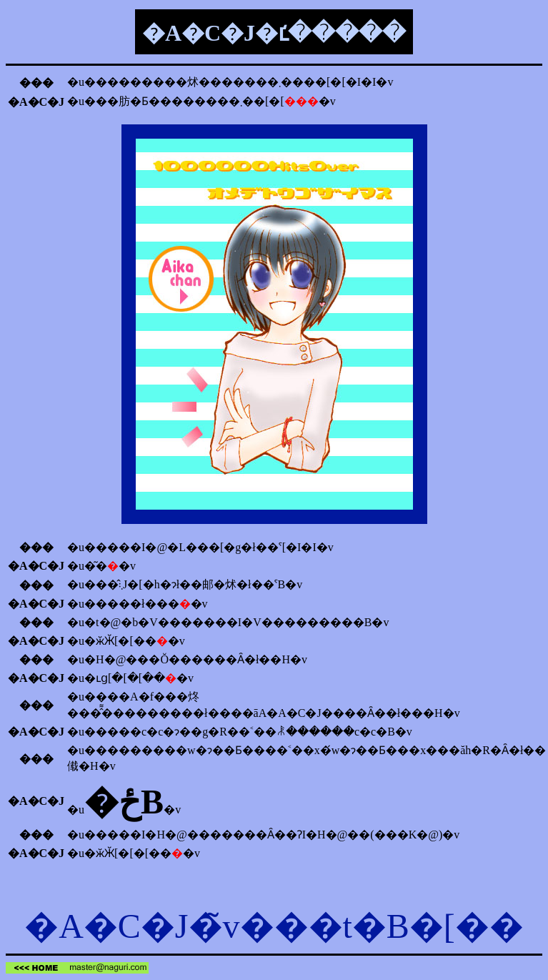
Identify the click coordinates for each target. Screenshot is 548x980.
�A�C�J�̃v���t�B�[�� (274, 926)
